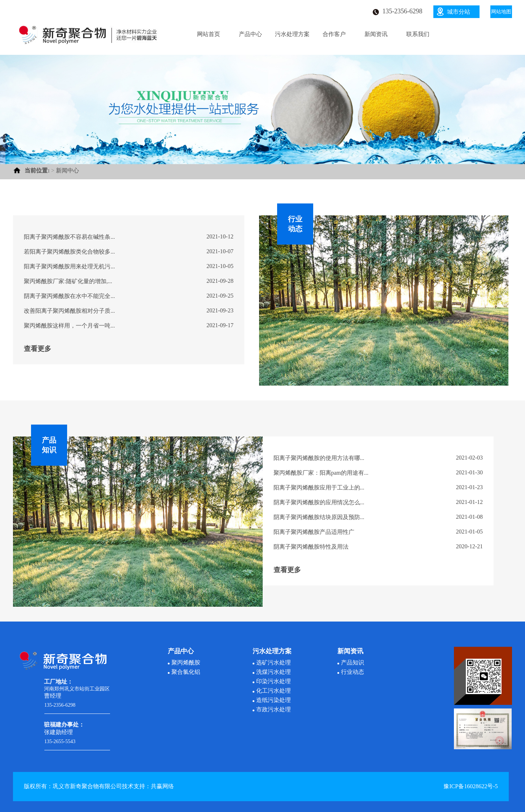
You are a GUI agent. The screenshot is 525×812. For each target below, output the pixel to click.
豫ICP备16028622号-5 (471, 786)
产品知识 (353, 662)
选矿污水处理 (274, 662)
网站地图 (501, 12)
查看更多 (38, 349)
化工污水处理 (274, 691)
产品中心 (250, 34)
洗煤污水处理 (274, 672)
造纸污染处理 (274, 700)
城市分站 (459, 12)
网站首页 (209, 34)
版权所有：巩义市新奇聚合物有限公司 (73, 786)
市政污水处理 (274, 709)
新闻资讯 (376, 34)
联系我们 (418, 34)
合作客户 (334, 34)
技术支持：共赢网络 (148, 786)
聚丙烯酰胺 (186, 662)
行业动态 (353, 672)
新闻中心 (67, 170)
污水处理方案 (292, 34)
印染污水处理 (274, 681)
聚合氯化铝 (186, 672)
